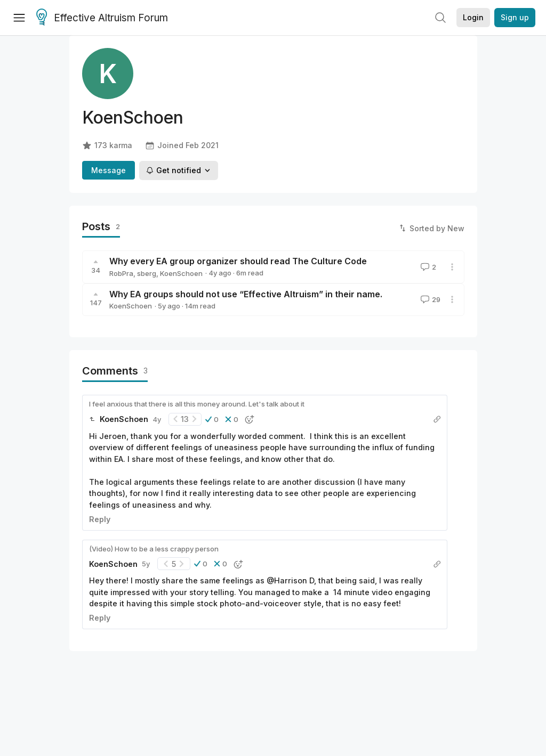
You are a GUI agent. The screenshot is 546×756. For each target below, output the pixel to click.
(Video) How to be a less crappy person (154, 549)
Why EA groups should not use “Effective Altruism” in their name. (246, 294)
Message (109, 170)
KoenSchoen (181, 273)
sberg (147, 273)
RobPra (121, 273)
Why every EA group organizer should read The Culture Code (238, 261)
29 (429, 299)
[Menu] (19, 18)
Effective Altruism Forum (102, 18)
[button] (212, 419)
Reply (100, 519)
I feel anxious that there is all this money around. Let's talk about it (197, 404)
